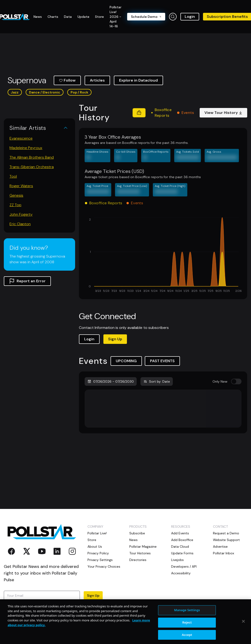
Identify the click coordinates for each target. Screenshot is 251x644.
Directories (138, 560)
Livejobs (177, 560)
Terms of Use (31, 609)
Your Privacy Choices (104, 566)
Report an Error (27, 281)
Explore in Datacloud (138, 80)
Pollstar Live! (97, 533)
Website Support (226, 540)
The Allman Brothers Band (32, 157)
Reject (187, 636)
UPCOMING (126, 361)
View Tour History (223, 113)
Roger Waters (21, 186)
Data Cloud (180, 546)
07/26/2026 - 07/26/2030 (111, 381)
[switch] (236, 381)
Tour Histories (140, 553)
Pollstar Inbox (224, 553)
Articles (97, 80)
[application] (163, 255)
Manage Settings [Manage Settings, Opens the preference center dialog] (187, 624)
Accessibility (181, 573)
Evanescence (21, 138)
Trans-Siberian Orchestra (32, 167)
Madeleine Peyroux (26, 148)
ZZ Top (15, 205)
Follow (67, 80)
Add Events (180, 533)
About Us (95, 546)
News (133, 540)
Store (92, 540)
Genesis (16, 195)
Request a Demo (226, 533)
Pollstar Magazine (143, 546)
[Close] (243, 635)
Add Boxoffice (182, 540)
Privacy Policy (98, 553)
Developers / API (184, 566)
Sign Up (115, 339)
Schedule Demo (146, 17)
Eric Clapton (20, 224)
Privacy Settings (100, 560)
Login (190, 17)
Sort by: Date (157, 381)
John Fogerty (21, 214)
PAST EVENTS (162, 361)
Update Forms (182, 553)
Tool (13, 176)
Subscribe (137, 533)
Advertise (220, 546)
